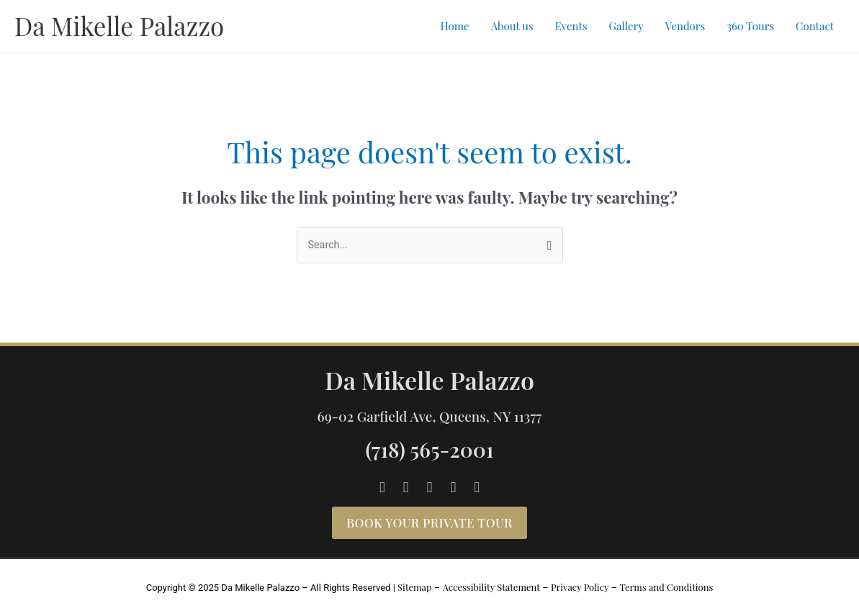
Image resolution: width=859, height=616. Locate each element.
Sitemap (415, 588)
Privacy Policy (580, 588)
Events (571, 26)
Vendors (685, 26)
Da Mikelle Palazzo (119, 26)
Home (454, 26)
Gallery (626, 26)
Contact (815, 26)
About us (512, 26)
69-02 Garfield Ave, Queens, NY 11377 (429, 416)
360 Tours (750, 26)
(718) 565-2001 (429, 450)
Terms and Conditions (666, 588)
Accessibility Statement (491, 588)
